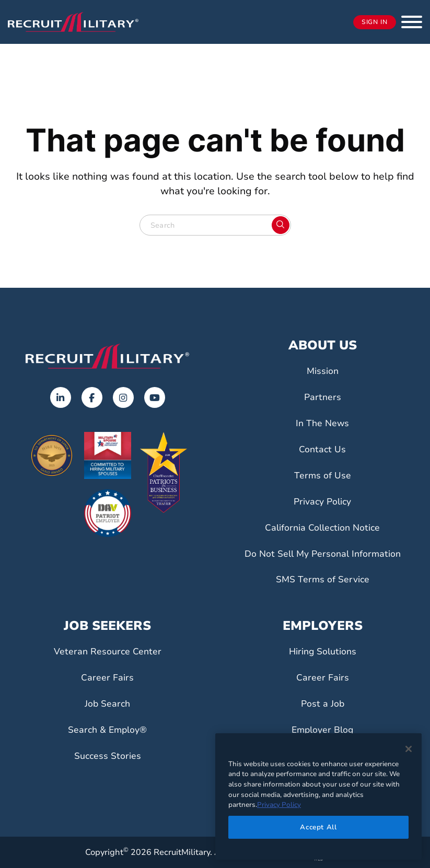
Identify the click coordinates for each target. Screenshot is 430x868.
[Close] (409, 749)
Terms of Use (323, 475)
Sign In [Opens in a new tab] (375, 22)
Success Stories (108, 756)
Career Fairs (107, 677)
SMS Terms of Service (322, 579)
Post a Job (322, 703)
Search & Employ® (108, 730)
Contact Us (323, 449)
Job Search (108, 703)
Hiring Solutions (322, 651)
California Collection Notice (322, 527)
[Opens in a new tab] (61, 397)
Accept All (318, 827)
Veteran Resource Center (108, 651)
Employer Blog (323, 730)
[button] (412, 22)
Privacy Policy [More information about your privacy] (279, 805)
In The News (322, 423)
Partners (323, 397)
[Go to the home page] (108, 356)
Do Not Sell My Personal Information (322, 554)
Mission (323, 371)
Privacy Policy (322, 501)
